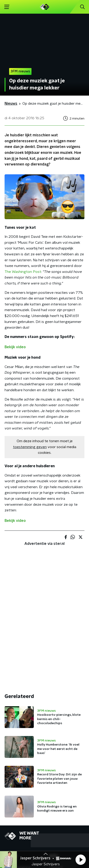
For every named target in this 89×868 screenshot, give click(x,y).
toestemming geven (30, 447)
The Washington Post (23, 272)
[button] (81, 860)
